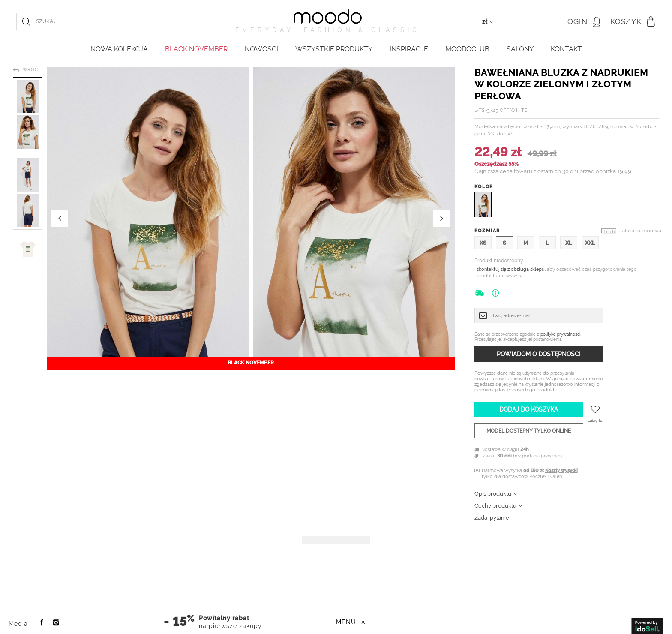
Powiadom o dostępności (539, 354)
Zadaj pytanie (492, 518)
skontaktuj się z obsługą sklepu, (512, 269)
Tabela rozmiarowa (640, 231)
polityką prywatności (560, 334)
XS (483, 243)
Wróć (30, 70)
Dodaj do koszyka (529, 409)
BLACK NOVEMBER (196, 49)
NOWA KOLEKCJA (119, 49)
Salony (520, 49)
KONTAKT (566, 49)
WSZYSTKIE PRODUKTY (334, 49)
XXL (590, 243)
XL (569, 243)
